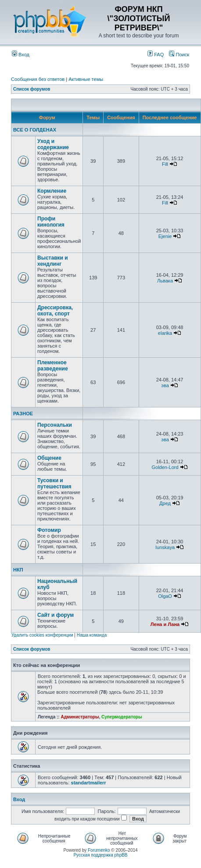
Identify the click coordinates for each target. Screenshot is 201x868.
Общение (49, 458)
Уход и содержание (53, 144)
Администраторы (80, 717)
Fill (165, 164)
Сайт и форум (56, 615)
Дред (165, 503)
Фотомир (49, 530)
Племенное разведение (53, 366)
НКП (18, 570)
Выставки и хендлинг (53, 261)
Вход (21, 55)
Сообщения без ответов (38, 79)
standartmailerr (89, 783)
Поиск (179, 55)
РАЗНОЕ (23, 414)
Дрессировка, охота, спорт (55, 311)
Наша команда (92, 635)
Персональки (55, 425)
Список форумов (32, 89)
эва (165, 385)
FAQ (156, 55)
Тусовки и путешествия (54, 483)
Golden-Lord (165, 467)
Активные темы (86, 79)
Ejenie (165, 236)
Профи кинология (51, 222)
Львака (165, 281)
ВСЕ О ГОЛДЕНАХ (35, 130)
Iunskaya (165, 547)
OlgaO (165, 596)
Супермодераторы (122, 717)
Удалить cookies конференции (42, 635)
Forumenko (99, 850)
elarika (165, 333)
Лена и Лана (165, 624)
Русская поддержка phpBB (100, 855)
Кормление (52, 191)
